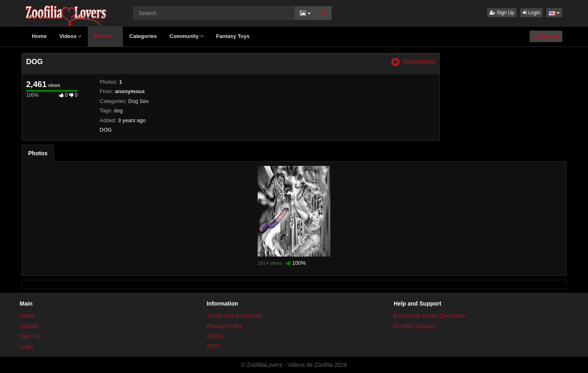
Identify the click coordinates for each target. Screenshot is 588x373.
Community (186, 36)
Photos (105, 36)
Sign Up (502, 13)
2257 (213, 346)
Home (39, 36)
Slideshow (413, 62)
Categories (143, 36)
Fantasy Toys (233, 36)
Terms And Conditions (234, 316)
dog (118, 111)
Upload (546, 36)
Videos (70, 36)
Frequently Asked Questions (429, 316)
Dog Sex (138, 101)
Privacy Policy (224, 326)
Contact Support (414, 326)
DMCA (215, 336)
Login (531, 13)
